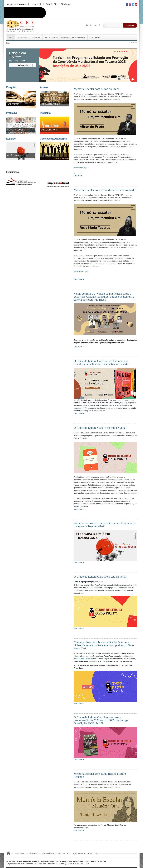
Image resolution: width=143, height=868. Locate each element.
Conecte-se (133, 43)
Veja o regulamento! (18, 61)
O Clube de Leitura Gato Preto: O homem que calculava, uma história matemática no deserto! (102, 362)
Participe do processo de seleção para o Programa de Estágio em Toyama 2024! (105, 525)
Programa (12, 113)
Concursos (94, 37)
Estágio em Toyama (17, 55)
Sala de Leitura (51, 37)
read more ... (23, 65)
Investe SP (36, 4)
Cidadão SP (51, 4)
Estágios (11, 139)
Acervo (44, 87)
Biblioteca (36, 37)
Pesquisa (11, 87)
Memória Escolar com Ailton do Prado (97, 89)
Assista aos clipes (81, 168)
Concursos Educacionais (53, 139)
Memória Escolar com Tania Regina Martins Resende (100, 775)
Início (11, 37)
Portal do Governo (16, 4)
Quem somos (23, 37)
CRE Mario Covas (83, 659)
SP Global (66, 4)
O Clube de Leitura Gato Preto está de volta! (100, 428)
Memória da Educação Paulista (73, 37)
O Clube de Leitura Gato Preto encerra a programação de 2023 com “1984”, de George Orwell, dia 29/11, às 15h (101, 720)
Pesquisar (130, 25)
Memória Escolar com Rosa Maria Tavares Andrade (104, 190)
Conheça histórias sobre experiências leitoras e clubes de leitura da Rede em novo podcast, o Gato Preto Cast (104, 645)
